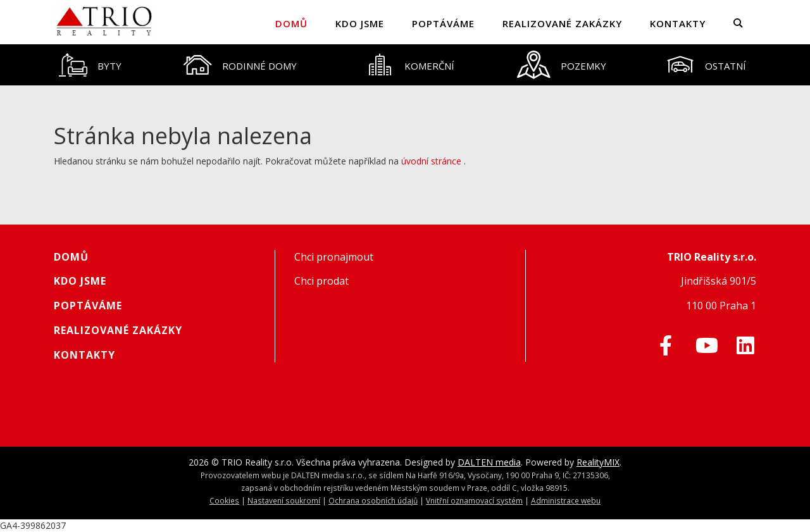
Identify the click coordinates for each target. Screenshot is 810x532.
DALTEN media (489, 462)
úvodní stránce (431, 161)
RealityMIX (598, 462)
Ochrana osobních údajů (373, 500)
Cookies (224, 500)
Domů (291, 23)
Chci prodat (321, 281)
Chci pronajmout (334, 257)
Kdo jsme (360, 23)
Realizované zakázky (562, 23)
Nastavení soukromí (284, 500)
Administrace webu (566, 500)
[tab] (90, 65)
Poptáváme (443, 23)
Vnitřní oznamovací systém (474, 500)
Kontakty (678, 23)
